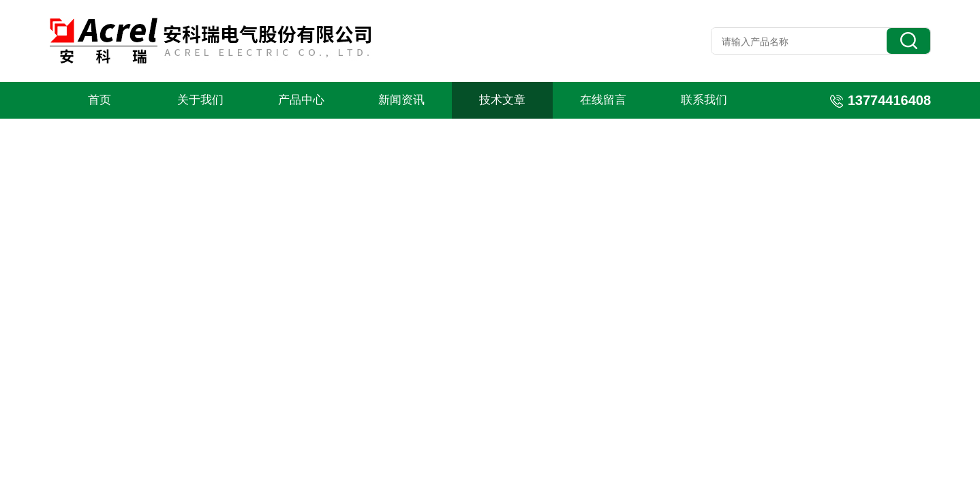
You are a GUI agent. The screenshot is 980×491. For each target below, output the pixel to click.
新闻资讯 (401, 100)
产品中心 (301, 100)
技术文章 (502, 100)
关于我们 (200, 100)
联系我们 (704, 100)
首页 (99, 100)
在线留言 (603, 100)
